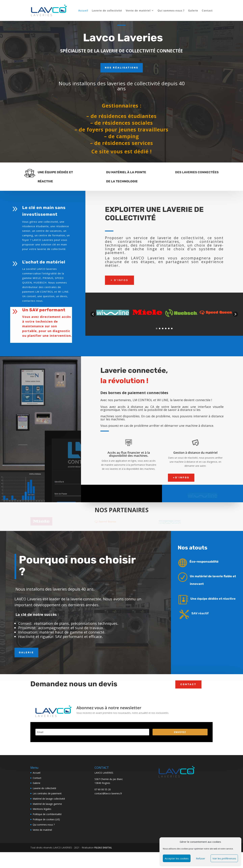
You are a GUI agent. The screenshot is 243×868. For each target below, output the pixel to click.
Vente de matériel (138, 11)
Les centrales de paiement (47, 813)
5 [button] (169, 328)
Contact (207, 11)
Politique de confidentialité (47, 834)
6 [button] (172, 328)
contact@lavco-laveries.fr (108, 813)
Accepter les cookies (177, 858)
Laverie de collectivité (107, 11)
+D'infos (181, 478)
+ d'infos (119, 280)
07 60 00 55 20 (103, 809)
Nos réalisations (122, 68)
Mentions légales (42, 829)
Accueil (83, 11)
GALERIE (26, 672)
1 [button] (157, 328)
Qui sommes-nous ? (171, 11)
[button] (93, 314)
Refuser (201, 858)
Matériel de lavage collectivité (49, 818)
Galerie (193, 11)
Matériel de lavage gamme (47, 824)
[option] (113, 312)
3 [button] (163, 328)
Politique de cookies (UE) (46, 839)
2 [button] (160, 328)
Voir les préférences (224, 858)
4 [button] (166, 328)
